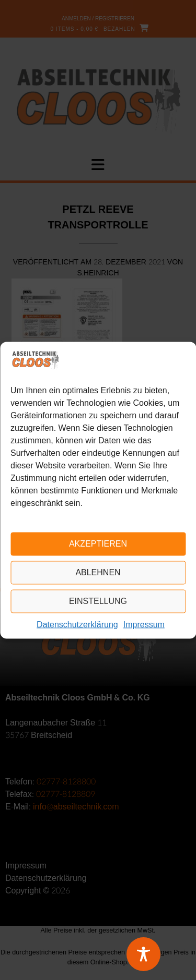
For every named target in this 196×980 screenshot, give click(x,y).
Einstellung (98, 601)
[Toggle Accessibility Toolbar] (157, 954)
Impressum (144, 625)
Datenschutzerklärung (77, 625)
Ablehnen (98, 572)
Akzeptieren (98, 544)
